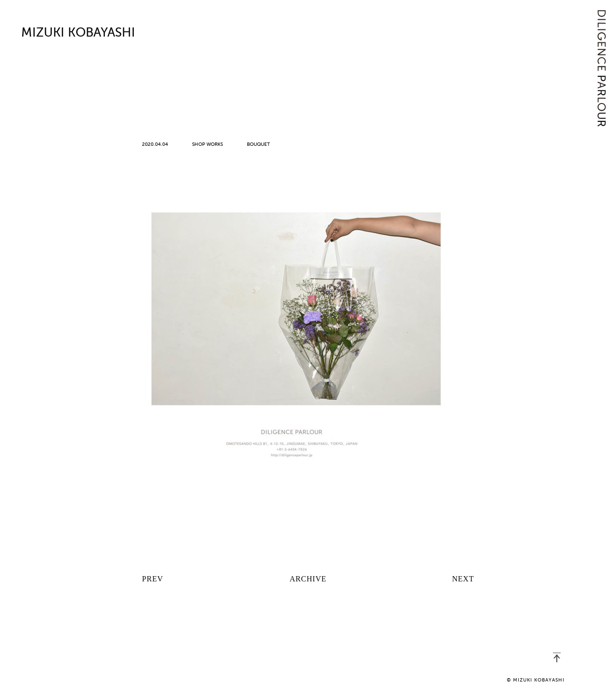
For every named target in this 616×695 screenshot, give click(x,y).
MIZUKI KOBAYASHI (78, 33)
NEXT (463, 579)
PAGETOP (557, 657)
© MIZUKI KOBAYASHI (536, 680)
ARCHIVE (308, 579)
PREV (153, 579)
